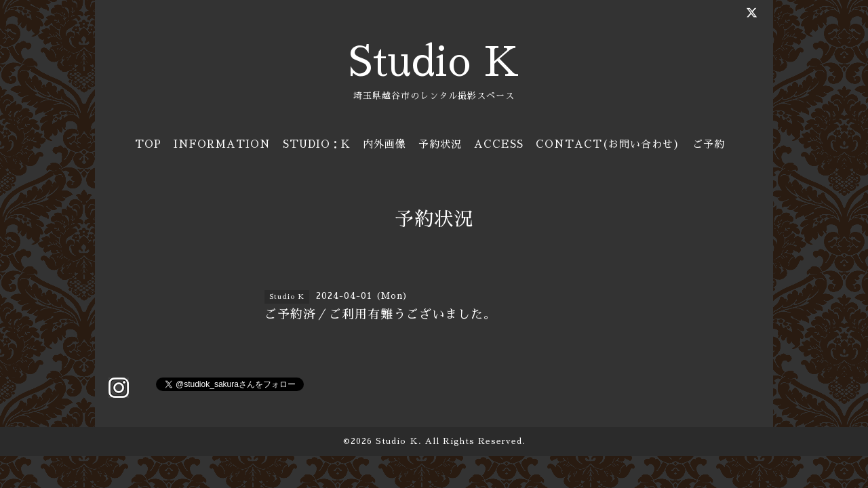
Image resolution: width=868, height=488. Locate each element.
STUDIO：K (317, 144)
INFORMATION (222, 144)
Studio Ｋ (397, 441)
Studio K (434, 62)
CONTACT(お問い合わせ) (608, 144)
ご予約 (709, 144)
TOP (148, 144)
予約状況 (440, 144)
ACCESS (499, 144)
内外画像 (384, 144)
